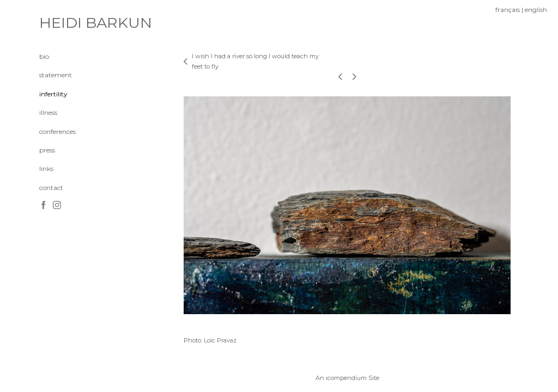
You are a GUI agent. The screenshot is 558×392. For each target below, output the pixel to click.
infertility (53, 94)
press (47, 150)
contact (51, 188)
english (536, 10)
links (46, 169)
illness (48, 112)
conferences (57, 131)
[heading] (66, 23)
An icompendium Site (347, 378)
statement (56, 75)
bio (44, 56)
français (508, 10)
